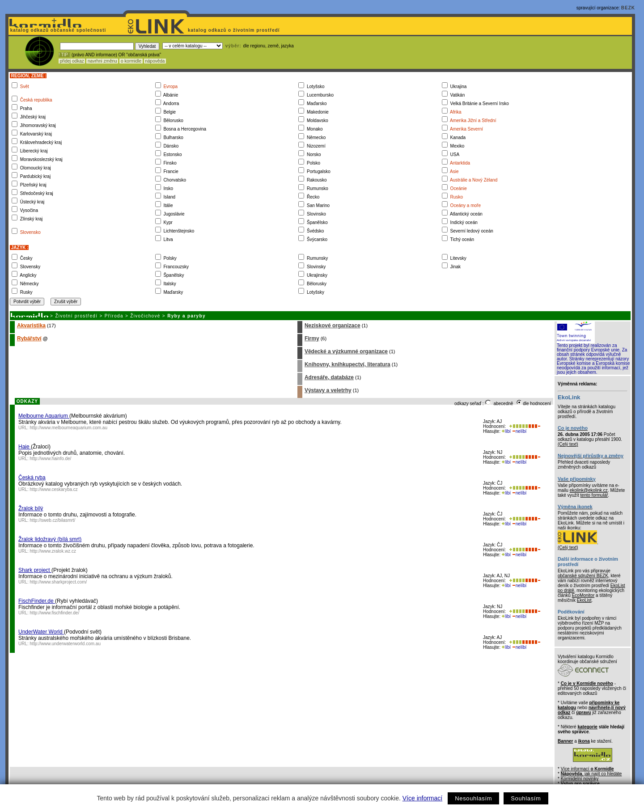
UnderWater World (41, 632)
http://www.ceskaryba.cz (54, 489)
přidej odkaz (72, 61)
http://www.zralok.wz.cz (53, 551)
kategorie (587, 727)
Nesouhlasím (473, 798)
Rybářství (29, 338)
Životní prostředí (76, 316)
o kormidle (131, 61)
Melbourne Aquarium (44, 416)
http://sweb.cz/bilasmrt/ (53, 520)
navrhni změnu (102, 61)
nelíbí (519, 431)
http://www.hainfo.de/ (51, 459)
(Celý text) (568, 444)
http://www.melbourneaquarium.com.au (69, 428)
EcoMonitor (583, 595)
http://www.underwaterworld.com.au (65, 644)
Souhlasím (526, 798)
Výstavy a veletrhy (328, 390)
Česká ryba (32, 478)
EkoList (584, 600)
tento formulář (594, 495)
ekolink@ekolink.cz (589, 490)
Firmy (312, 338)
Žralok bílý (31, 508)
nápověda (155, 61)
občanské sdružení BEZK (583, 576)
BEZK (628, 8)
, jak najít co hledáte (591, 774)
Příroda (114, 316)
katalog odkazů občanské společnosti (57, 30)
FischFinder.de (37, 601)
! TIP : (64, 55)
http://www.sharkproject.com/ (59, 582)
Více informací (422, 798)
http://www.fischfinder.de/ (55, 613)
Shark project (35, 570)
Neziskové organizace (333, 326)
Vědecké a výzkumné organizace (346, 351)
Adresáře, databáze (329, 377)
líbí (506, 431)
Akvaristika (31, 326)
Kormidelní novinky (580, 779)
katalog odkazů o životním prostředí (235, 30)
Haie (25, 447)
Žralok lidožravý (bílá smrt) (50, 539)
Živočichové (145, 316)
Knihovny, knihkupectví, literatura (347, 364)
